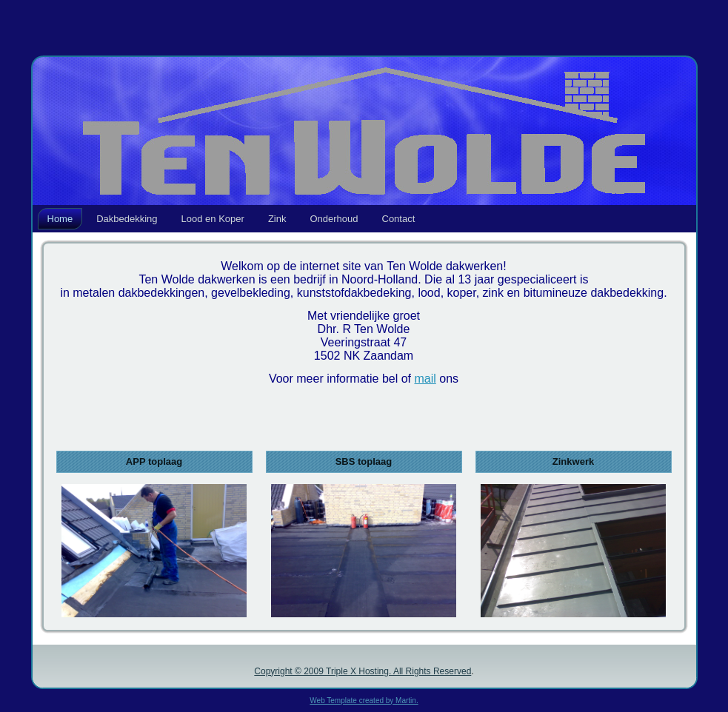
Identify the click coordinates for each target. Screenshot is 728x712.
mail (425, 379)
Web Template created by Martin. (364, 701)
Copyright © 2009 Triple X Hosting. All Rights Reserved (363, 671)
